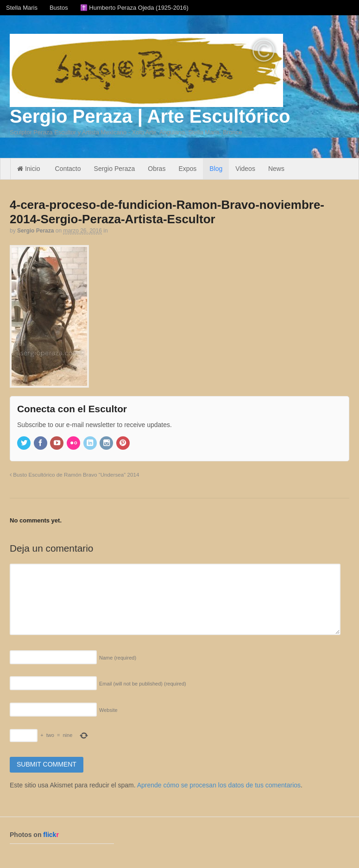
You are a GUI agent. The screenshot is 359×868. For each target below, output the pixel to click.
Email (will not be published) (143, 684)
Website (108, 710)
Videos (245, 169)
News (276, 169)
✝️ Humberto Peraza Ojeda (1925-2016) (134, 8)
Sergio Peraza (115, 169)
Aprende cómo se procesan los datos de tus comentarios (219, 785)
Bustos (59, 8)
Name (118, 658)
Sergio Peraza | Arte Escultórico (150, 116)
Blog (216, 169)
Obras (157, 169)
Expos (187, 169)
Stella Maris (22, 8)
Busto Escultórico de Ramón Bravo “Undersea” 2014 (74, 475)
